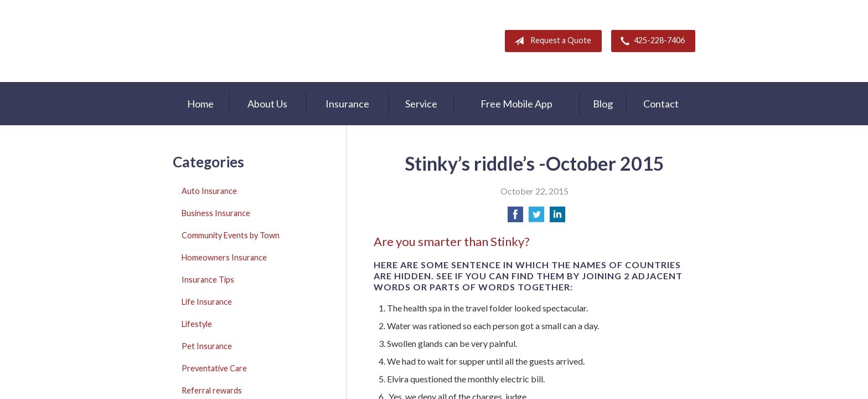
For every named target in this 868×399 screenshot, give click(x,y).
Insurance (347, 104)
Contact (661, 104)
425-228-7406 (650, 41)
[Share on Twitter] (536, 218)
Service (421, 104)
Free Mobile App (516, 104)
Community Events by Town (231, 235)
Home (200, 104)
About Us (267, 104)
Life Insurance (207, 302)
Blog (603, 104)
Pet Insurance (207, 346)
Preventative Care (214, 368)
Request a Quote (551, 41)
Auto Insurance (209, 191)
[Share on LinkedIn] (557, 218)
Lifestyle (197, 324)
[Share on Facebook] (515, 218)
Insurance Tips (208, 280)
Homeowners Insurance (224, 257)
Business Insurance (216, 213)
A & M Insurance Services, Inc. (242, 41)
